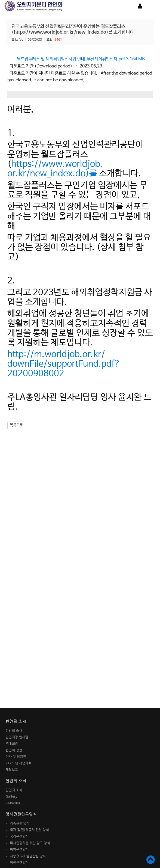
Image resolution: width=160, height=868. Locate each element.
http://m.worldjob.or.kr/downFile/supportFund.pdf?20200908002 (64, 364)
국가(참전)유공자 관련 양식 (30, 830)
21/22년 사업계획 (19, 763)
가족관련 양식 (20, 823)
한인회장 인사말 (17, 737)
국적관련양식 (19, 837)
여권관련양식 (19, 863)
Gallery (12, 797)
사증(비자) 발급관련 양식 (28, 856)
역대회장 (12, 744)
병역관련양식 (19, 850)
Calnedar (13, 803)
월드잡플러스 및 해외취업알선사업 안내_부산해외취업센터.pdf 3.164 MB (81, 59)
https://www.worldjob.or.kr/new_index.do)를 (55, 169)
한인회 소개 (14, 731)
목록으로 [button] (16, 425)
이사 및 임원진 (16, 757)
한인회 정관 (14, 750)
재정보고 (12, 770)
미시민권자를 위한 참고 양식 (30, 843)
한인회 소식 (14, 790)
